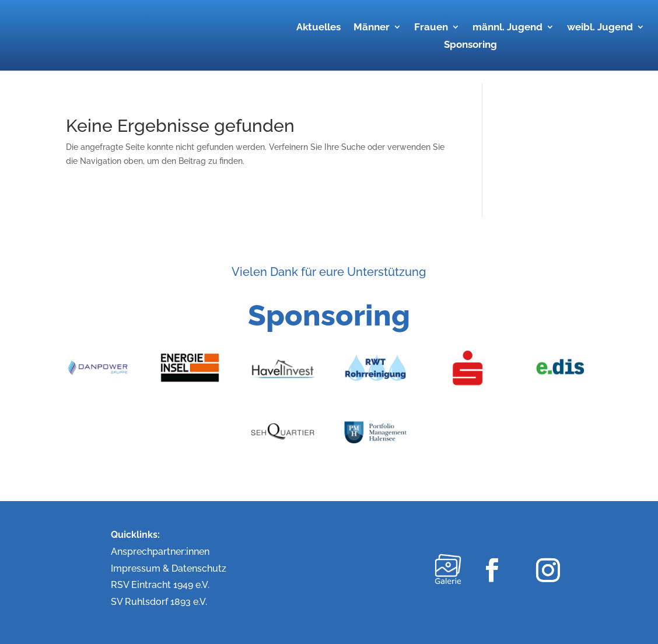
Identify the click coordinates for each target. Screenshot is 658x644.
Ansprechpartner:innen (160, 552)
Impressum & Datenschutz (169, 568)
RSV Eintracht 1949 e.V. (160, 585)
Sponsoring (470, 45)
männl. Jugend (508, 28)
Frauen (431, 28)
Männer (372, 28)
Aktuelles (318, 28)
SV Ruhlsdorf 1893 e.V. (159, 602)
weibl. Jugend (600, 28)
